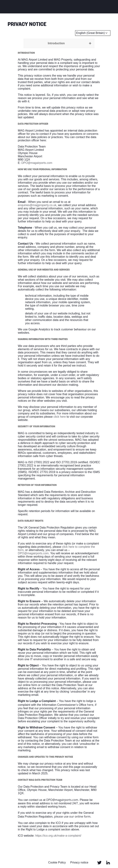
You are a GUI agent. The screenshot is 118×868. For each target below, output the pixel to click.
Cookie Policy (57, 862)
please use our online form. (73, 816)
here (90, 705)
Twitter (99, 863)
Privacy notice (79, 862)
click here (60, 417)
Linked (108, 863)
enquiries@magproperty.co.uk (37, 205)
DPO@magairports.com (37, 163)
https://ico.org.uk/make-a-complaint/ (58, 836)
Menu (108, 6)
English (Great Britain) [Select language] (90, 33)
